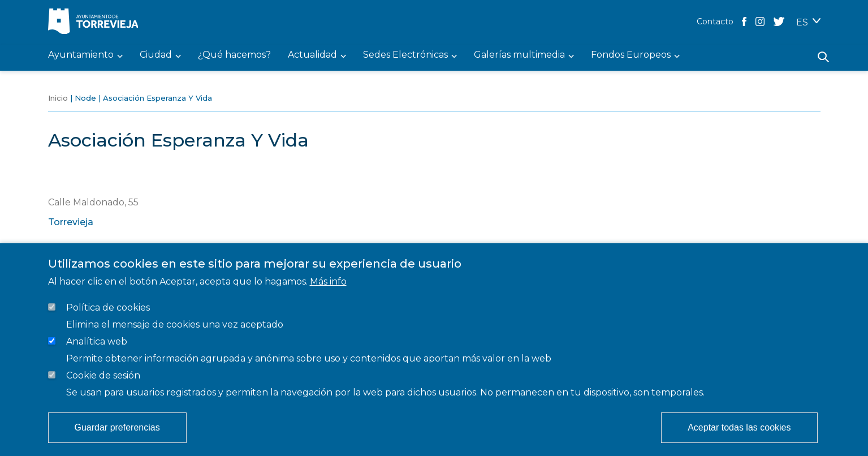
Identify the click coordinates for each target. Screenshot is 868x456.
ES (802, 22)
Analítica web (97, 341)
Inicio (58, 98)
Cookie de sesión (103, 375)
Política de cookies (108, 307)
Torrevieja (71, 222)
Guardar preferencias (117, 427)
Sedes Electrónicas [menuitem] (405, 55)
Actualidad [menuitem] (312, 55)
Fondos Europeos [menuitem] (631, 55)
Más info (328, 281)
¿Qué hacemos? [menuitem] (234, 55)
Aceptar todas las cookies (739, 427)
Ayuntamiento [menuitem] (81, 55)
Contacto (715, 21)
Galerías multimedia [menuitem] (519, 55)
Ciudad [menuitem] (156, 55)
